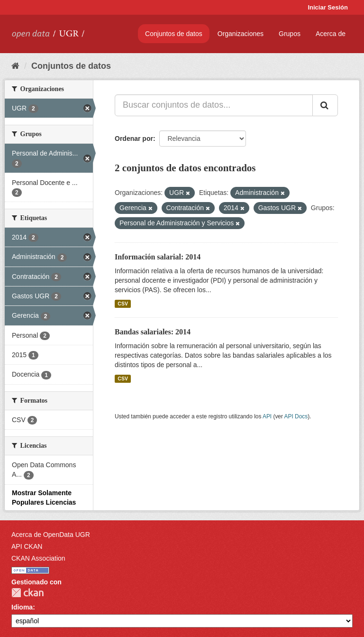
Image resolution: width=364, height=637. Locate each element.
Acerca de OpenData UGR (51, 535)
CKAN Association (38, 558)
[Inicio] (15, 66)
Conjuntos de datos (174, 34)
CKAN (27, 593)
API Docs (296, 416)
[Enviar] (325, 105)
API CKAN (27, 546)
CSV (123, 304)
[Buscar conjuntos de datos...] (214, 105)
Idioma (22, 607)
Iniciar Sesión (328, 7)
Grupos (290, 34)
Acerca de (331, 34)
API (267, 416)
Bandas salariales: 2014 (153, 332)
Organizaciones (241, 34)
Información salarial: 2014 (158, 257)
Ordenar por (134, 138)
